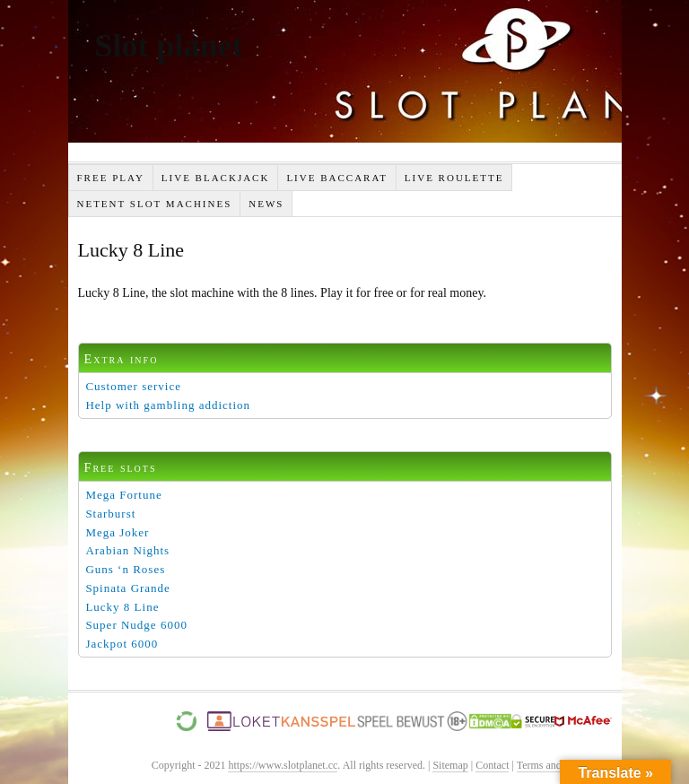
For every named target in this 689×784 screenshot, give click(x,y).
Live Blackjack (216, 178)
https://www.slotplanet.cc (283, 765)
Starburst (110, 514)
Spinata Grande (128, 588)
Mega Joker (117, 532)
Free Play (110, 178)
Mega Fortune (123, 495)
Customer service (133, 386)
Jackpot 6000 (122, 644)
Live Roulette (454, 178)
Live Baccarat (336, 178)
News (266, 204)
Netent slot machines (154, 204)
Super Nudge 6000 (136, 625)
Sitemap (450, 765)
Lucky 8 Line (122, 607)
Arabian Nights (127, 550)
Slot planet (169, 46)
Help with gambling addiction (168, 405)
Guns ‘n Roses (125, 569)
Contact (492, 765)
